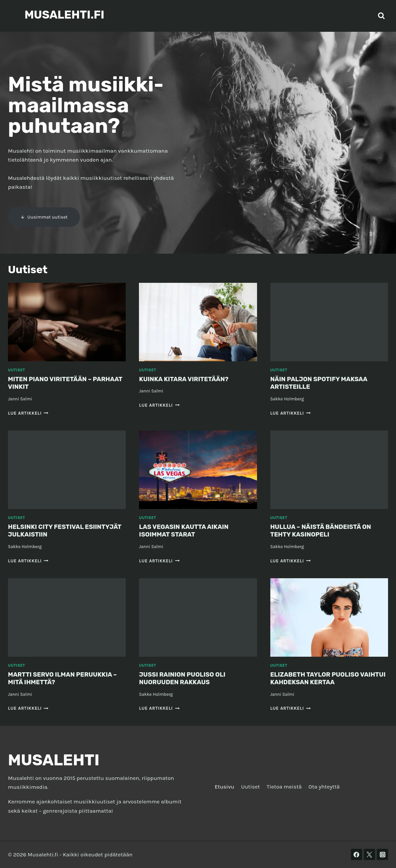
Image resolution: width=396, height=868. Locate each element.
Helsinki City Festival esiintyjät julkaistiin (49, 531)
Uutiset (16, 370)
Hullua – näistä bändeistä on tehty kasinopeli (324, 531)
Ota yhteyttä (324, 787)
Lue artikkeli (28, 413)
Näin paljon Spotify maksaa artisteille (322, 383)
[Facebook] (357, 854)
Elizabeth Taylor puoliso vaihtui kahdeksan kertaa (319, 678)
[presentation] (67, 322)
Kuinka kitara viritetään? (186, 379)
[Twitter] (369, 854)
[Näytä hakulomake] (381, 16)
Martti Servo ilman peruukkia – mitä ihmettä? (66, 678)
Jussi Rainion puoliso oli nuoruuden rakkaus (185, 678)
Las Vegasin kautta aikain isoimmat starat (186, 531)
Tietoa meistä (284, 787)
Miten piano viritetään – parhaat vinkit (52, 383)
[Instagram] (382, 854)
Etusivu (224, 787)
